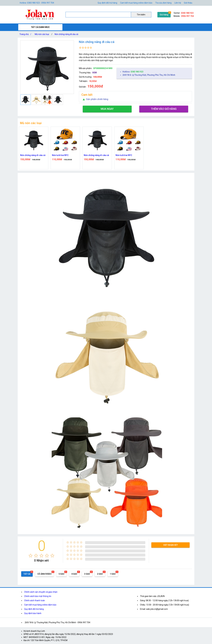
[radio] (31, 556)
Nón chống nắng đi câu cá (66, 34)
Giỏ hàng (164, 15)
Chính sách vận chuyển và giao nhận (41, 592)
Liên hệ (178, 3)
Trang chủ (26, 34)
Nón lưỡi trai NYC (60, 155)
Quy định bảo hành (33, 613)
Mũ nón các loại (42, 34)
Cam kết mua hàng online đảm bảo (136, 3)
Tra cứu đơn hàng (163, 3)
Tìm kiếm (141, 15)
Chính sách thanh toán (35, 600)
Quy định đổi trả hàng (107, 3)
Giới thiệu (188, 3)
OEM (94, 73)
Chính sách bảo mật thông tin (38, 596)
